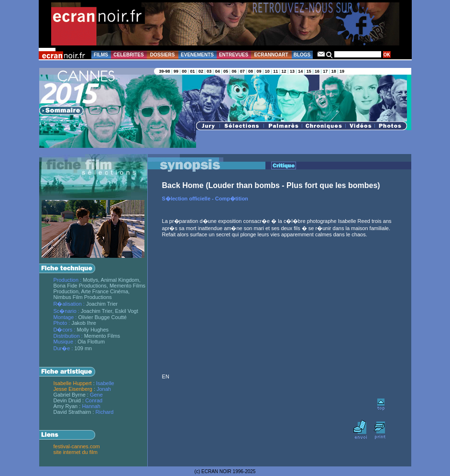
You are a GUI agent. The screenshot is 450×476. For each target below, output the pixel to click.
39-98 (165, 71)
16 (317, 71)
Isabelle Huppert (73, 383)
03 (209, 71)
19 (342, 71)
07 (242, 71)
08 (251, 71)
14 (300, 71)
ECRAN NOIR (216, 471)
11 (275, 71)
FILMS (101, 55)
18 (334, 71)
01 (193, 71)
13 (292, 71)
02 (201, 71)
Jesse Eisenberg (73, 389)
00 (184, 71)
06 (234, 71)
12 (284, 71)
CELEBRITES (128, 55)
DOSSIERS (163, 55)
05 (226, 71)
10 (267, 71)
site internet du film (76, 452)
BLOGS (302, 55)
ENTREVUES (234, 55)
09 (259, 71)
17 (325, 71)
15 (309, 71)
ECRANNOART (271, 55)
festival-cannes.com (77, 446)
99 (176, 71)
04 (218, 71)
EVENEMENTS (197, 55)
